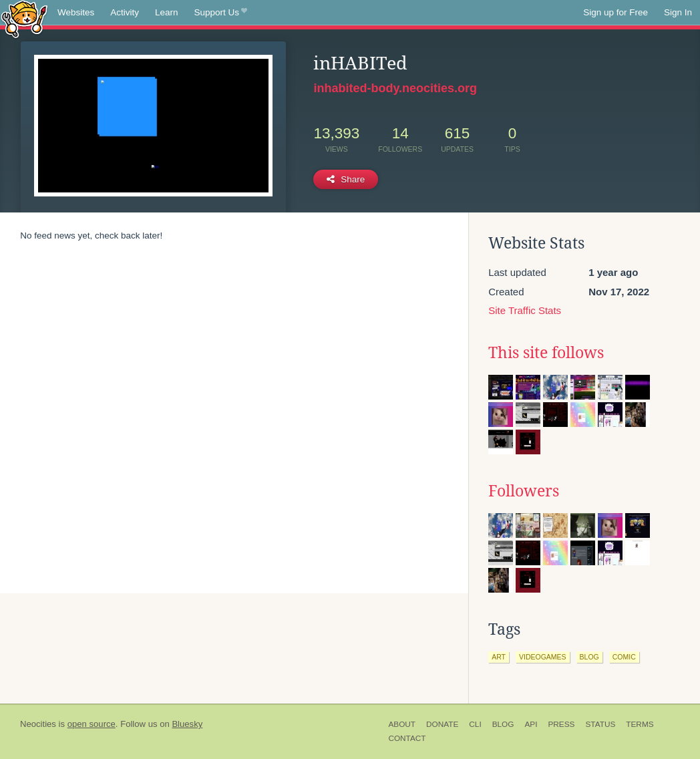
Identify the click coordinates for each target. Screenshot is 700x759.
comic (624, 657)
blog (589, 657)
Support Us (221, 13)
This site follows (546, 353)
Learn (167, 12)
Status (600, 724)
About (402, 724)
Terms (640, 724)
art (499, 657)
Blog (503, 724)
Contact (407, 738)
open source (92, 724)
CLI (475, 724)
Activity (125, 12)
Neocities (38, 724)
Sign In (678, 12)
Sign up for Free (616, 12)
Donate (442, 724)
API (531, 724)
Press (561, 724)
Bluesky (187, 724)
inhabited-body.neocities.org (395, 88)
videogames (543, 657)
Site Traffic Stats (525, 310)
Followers (524, 491)
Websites (76, 12)
